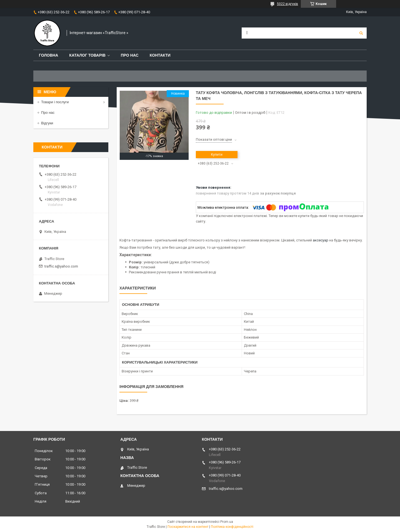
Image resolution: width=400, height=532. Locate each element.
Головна (48, 55)
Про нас (130, 55)
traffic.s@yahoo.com (61, 266)
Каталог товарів (87, 55)
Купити (217, 154)
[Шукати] (361, 33)
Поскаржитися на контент (188, 527)
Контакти (160, 55)
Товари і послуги (55, 102)
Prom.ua (227, 522)
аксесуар (321, 240)
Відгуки (47, 123)
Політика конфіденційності (232, 527)
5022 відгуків (287, 4)
